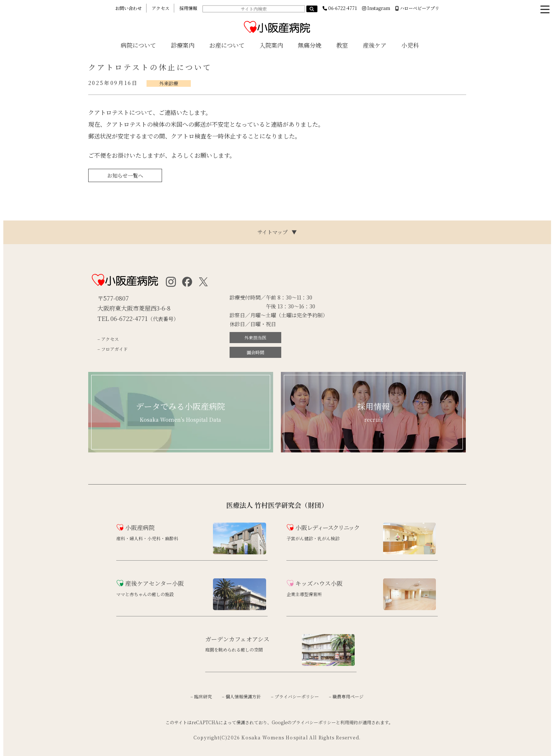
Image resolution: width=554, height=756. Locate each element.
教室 (342, 45)
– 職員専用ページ (346, 696)
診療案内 (183, 45)
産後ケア (375, 45)
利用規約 (349, 722)
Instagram (376, 8)
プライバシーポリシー (314, 722)
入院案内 (271, 45)
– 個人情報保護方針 (241, 696)
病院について (138, 45)
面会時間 (255, 352)
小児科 (410, 45)
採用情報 (188, 8)
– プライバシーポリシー (295, 696)
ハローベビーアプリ (417, 8)
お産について (227, 45)
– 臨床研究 (201, 696)
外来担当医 (255, 337)
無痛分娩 (310, 45)
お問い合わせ (128, 8)
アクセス (161, 8)
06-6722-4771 (340, 8)
